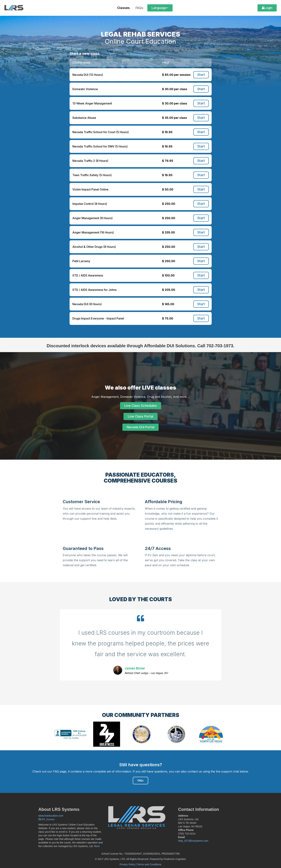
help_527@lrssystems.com (193, 841)
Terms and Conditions (149, 864)
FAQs (140, 780)
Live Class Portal (140, 416)
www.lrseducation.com (51, 816)
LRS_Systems (48, 819)
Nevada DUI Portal (140, 427)
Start (201, 75)
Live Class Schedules (141, 406)
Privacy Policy (127, 864)
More (97, 846)
